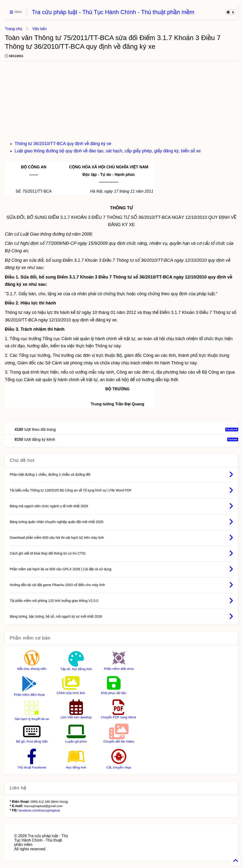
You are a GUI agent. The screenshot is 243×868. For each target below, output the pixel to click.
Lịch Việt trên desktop (76, 717)
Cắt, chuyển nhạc (119, 767)
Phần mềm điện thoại (29, 695)
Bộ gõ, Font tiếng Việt (32, 741)
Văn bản (39, 29)
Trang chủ (13, 29)
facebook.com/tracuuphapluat (39, 810)
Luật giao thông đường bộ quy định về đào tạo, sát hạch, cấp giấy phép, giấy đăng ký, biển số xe (108, 151)
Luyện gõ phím (76, 741)
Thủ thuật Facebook (32, 767)
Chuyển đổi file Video (119, 741)
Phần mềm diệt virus (119, 669)
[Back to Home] (236, 861)
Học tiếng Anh (76, 767)
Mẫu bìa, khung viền (32, 669)
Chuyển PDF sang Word (118, 717)
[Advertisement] (121, 104)
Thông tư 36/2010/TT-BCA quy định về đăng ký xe (63, 144)
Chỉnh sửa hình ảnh (71, 693)
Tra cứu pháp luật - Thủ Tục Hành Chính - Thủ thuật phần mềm (113, 12)
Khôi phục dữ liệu (114, 693)
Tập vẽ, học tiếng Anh (76, 669)
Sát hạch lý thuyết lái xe (32, 719)
